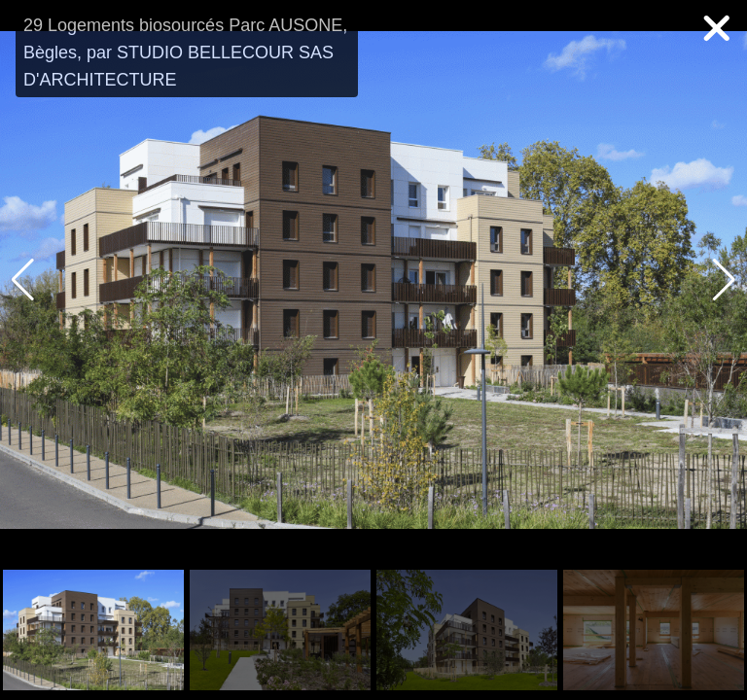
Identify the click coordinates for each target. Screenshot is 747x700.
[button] (724, 280)
